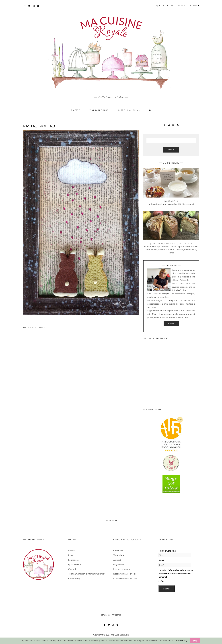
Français (116, 615)
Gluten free (118, 551)
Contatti (180, 6)
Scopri (171, 323)
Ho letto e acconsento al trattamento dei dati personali (176, 574)
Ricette (75, 110)
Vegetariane (119, 555)
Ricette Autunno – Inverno (125, 574)
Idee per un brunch (121, 569)
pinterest (38, 7)
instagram (34, 7)
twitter (29, 7)
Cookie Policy (74, 578)
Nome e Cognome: (167, 551)
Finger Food (118, 565)
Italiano (193, 6)
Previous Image (36, 328)
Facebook (25, 7)
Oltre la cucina (129, 110)
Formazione (73, 560)
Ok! (195, 641)
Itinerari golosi (99, 110)
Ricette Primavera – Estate (125, 578)
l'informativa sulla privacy (179, 570)
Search (171, 150)
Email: (161, 560)
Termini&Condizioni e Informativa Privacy (87, 574)
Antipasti (117, 560)
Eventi (71, 555)
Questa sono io (165, 6)
